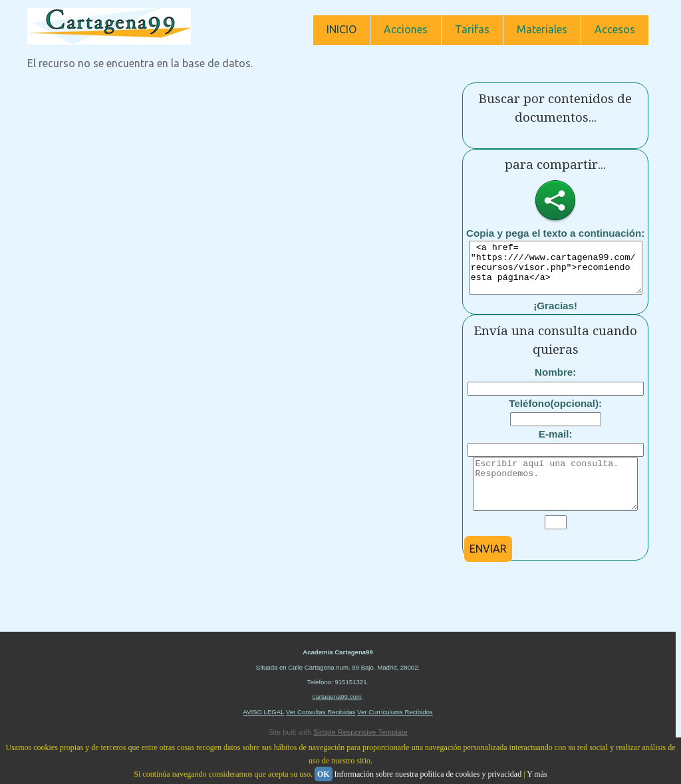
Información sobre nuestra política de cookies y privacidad (428, 774)
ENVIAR (488, 569)
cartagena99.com (337, 717)
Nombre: (555, 382)
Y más (537, 774)
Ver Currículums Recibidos (395, 732)
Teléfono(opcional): (555, 413)
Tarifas (472, 29)
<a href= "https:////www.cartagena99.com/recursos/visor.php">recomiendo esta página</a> (561, 273)
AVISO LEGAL (263, 732)
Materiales (542, 29)
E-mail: (556, 444)
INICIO (341, 29)
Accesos (615, 29)
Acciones (406, 29)
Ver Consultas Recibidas (321, 732)
